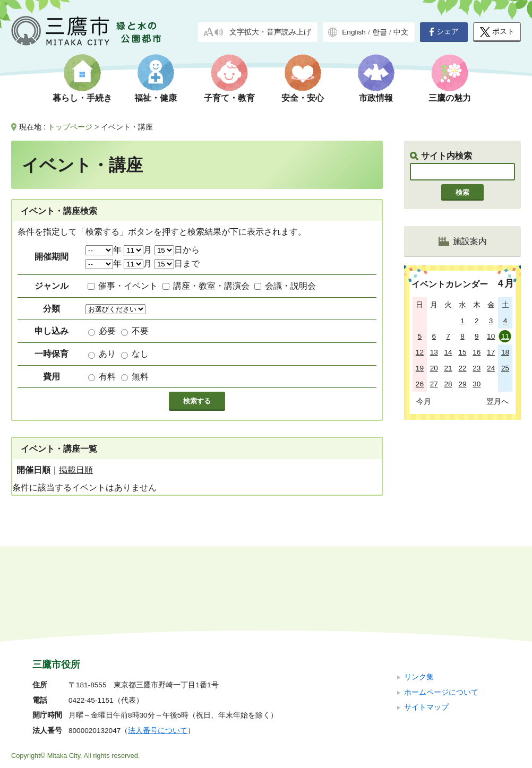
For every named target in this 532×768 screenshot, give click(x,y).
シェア (444, 32)
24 (491, 368)
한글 (380, 32)
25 (505, 368)
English (354, 32)
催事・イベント (128, 286)
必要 (107, 331)
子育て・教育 (229, 98)
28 (448, 384)
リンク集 (419, 606)
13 (434, 352)
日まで (177, 264)
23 (477, 368)
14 (448, 352)
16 (477, 352)
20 (434, 368)
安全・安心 (303, 98)
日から (177, 250)
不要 (140, 331)
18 (505, 352)
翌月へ (497, 401)
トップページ (70, 127)
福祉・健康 (156, 98)
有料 (107, 377)
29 (462, 384)
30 (477, 384)
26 (420, 384)
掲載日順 (76, 470)
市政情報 (376, 98)
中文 (401, 32)
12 (420, 352)
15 (462, 352)
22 (462, 368)
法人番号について (158, 659)
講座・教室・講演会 (211, 286)
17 (491, 352)
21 (448, 368)
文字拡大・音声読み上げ (270, 32)
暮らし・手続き (82, 98)
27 (434, 384)
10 (491, 336)
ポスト (497, 32)
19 (420, 368)
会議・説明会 (290, 286)
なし (140, 354)
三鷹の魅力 (450, 98)
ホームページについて (441, 621)
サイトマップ (426, 636)
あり (107, 354)
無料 (140, 377)
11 (505, 336)
